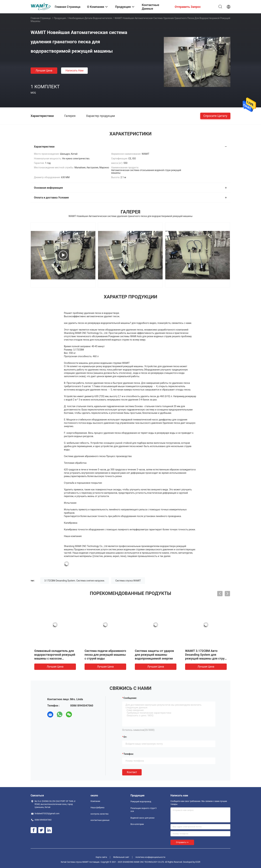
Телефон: (129, 754)
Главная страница (41, 18)
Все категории (137, 824)
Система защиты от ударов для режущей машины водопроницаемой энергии (154, 655)
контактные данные (100, 820)
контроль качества (99, 814)
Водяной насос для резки (142, 818)
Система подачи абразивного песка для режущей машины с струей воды (105, 655)
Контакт (132, 772)
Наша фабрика (97, 808)
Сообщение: (130, 698)
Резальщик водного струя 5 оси (143, 810)
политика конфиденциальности (150, 857)
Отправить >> (182, 842)
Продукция (60, 18)
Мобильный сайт (121, 857)
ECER (198, 862)
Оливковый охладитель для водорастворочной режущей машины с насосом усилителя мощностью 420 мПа (55, 658)
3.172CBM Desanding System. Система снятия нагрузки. (75, 581)
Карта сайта (101, 857)
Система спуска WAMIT (128, 581)
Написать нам (75, 71)
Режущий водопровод (141, 802)
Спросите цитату (215, 116)
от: (125, 737)
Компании (95, 801)
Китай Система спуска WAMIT (75, 862)
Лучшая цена (44, 71)
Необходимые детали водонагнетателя (90, 18)
